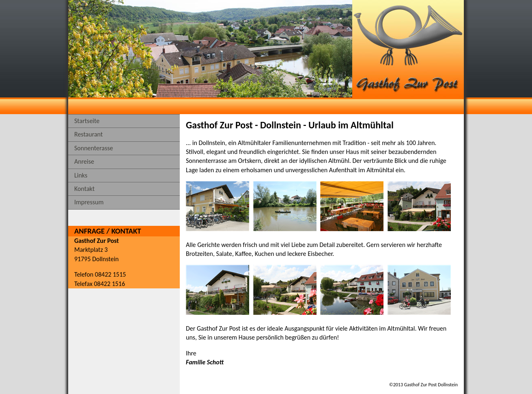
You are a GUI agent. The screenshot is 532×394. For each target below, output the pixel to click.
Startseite (87, 121)
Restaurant (88, 134)
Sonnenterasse (94, 148)
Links (81, 175)
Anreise (84, 161)
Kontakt (84, 189)
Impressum (89, 202)
